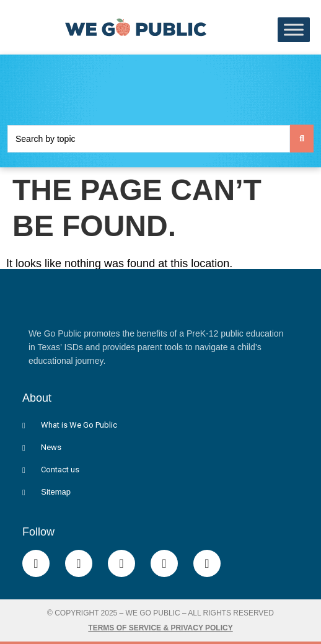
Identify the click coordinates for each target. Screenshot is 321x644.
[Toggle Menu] (294, 30)
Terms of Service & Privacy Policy (160, 628)
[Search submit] (302, 139)
